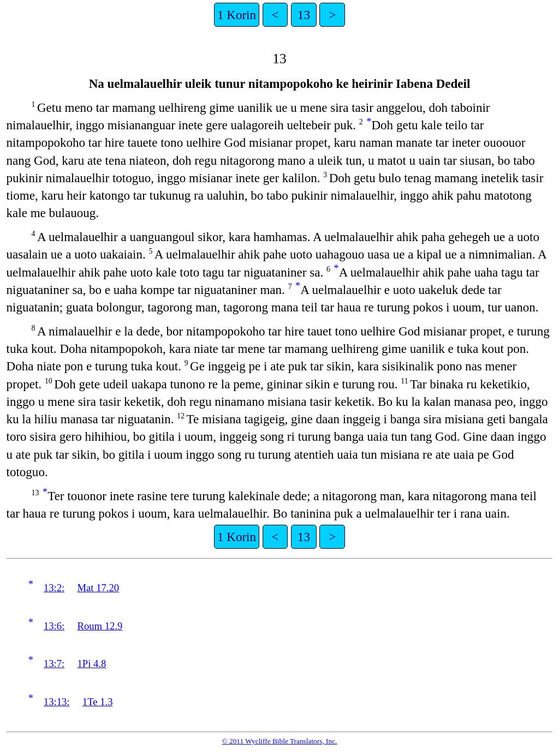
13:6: (54, 626)
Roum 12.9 (100, 626)
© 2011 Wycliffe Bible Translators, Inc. (280, 741)
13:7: (54, 664)
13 (304, 15)
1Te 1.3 (98, 702)
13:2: (54, 588)
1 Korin (237, 15)
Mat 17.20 (99, 588)
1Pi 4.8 (92, 664)
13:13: (57, 702)
